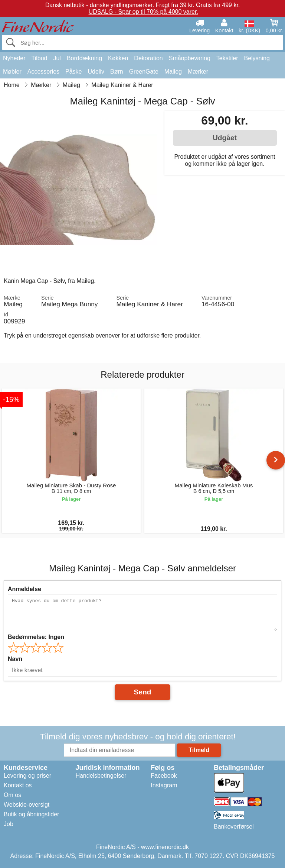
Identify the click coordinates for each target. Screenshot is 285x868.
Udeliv (96, 72)
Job (9, 824)
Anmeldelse (24, 589)
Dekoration (148, 58)
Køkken (118, 58)
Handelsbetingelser (101, 776)
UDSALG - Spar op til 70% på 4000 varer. (143, 12)
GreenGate (144, 72)
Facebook (164, 776)
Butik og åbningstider (31, 814)
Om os (12, 795)
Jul (57, 58)
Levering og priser (27, 776)
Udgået (225, 138)
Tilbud (39, 58)
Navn (15, 659)
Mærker (198, 72)
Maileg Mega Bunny (70, 304)
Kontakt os (18, 785)
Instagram (164, 785)
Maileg (173, 72)
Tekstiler (227, 58)
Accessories (43, 72)
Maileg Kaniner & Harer (149, 304)
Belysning (257, 58)
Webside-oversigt (27, 805)
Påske (73, 72)
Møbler (12, 72)
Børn (117, 72)
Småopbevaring (190, 58)
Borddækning (84, 58)
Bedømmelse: (36, 637)
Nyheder (14, 58)
